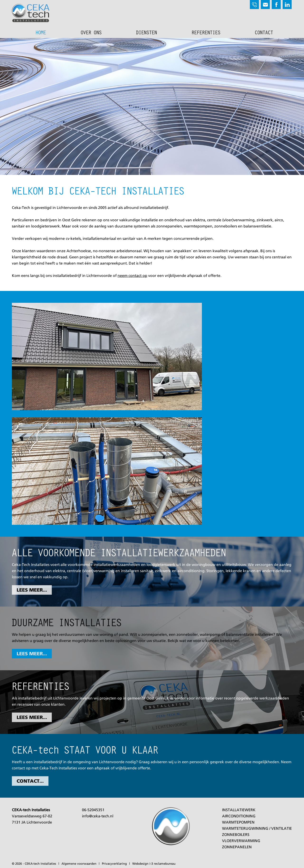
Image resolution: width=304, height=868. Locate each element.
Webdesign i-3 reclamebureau (154, 864)
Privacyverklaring (114, 864)
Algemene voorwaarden (79, 864)
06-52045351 (93, 810)
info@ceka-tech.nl (98, 816)
